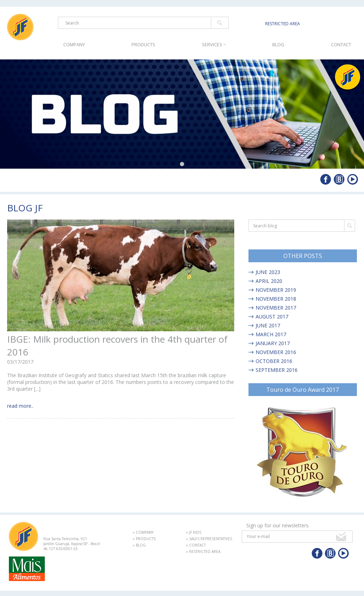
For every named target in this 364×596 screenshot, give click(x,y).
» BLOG (139, 545)
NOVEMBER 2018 (276, 299)
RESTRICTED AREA (283, 24)
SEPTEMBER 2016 (277, 370)
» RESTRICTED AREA (203, 552)
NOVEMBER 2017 (276, 308)
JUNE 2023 (268, 272)
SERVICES (214, 44)
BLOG (278, 44)
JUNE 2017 (268, 325)
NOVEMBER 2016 (276, 352)
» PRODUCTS (144, 539)
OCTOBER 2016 (274, 361)
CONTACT (341, 44)
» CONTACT (196, 545)
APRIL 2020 (269, 281)
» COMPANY (143, 532)
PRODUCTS (143, 44)
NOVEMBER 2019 (276, 290)
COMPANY (74, 44)
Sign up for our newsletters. (278, 525)
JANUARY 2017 (273, 343)
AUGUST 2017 (272, 317)
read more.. (20, 406)
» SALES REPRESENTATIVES (209, 539)
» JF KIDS (194, 532)
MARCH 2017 (271, 334)
